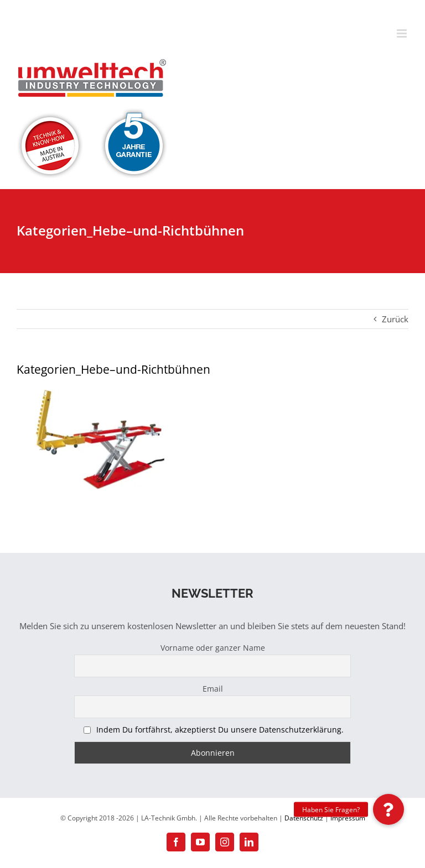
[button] (388, 809)
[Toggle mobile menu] (403, 33)
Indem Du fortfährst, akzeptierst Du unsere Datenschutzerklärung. (220, 730)
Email (213, 689)
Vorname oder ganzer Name (213, 648)
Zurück (395, 319)
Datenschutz (304, 818)
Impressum (348, 818)
